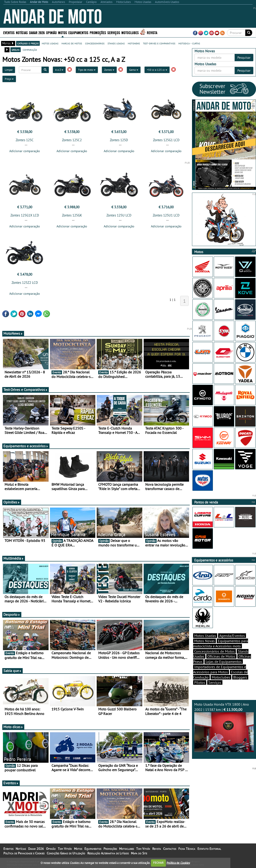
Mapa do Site (139, 853)
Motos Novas (204, 641)
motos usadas (50, 43)
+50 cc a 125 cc (157, 70)
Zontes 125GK (72, 215)
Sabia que (12, 671)
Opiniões (12, 502)
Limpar (9, 70)
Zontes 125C (25, 140)
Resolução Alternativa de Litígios (108, 853)
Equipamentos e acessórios (26, 446)
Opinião (51, 32)
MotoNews (13, 333)
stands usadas (116, 43)
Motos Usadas (205, 636)
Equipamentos (78, 32)
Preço (9, 79)
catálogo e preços (28, 43)
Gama (134, 70)
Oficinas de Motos (221, 656)
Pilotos (200, 682)
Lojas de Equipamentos (224, 662)
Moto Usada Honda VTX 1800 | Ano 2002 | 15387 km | (224, 727)
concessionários (95, 43)
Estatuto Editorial (209, 849)
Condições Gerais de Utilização (66, 853)
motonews (134, 43)
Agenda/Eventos (232, 636)
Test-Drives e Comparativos (26, 390)
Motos (63, 32)
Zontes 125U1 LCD (166, 215)
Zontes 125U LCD (119, 215)
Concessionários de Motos (214, 651)
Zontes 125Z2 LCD (25, 283)
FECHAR (158, 863)
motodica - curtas (189, 43)
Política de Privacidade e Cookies (24, 853)
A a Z (59, 70)
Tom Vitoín (65, 849)
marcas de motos (72, 43)
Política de (178, 863)
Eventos (9, 32)
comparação (30, 50)
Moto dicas (13, 727)
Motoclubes (130, 32)
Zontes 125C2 (72, 140)
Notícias (22, 32)
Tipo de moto (87, 70)
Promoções (98, 32)
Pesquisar (244, 58)
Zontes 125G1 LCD (166, 140)
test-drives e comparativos (159, 43)
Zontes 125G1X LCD (25, 215)
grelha (16, 50)
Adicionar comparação (25, 151)
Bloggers (240, 677)
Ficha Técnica (187, 849)
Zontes (109, 70)
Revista (152, 32)
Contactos (170, 849)
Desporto (12, 614)
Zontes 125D (119, 140)
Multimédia (14, 558)
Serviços (114, 32)
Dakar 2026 (37, 32)
